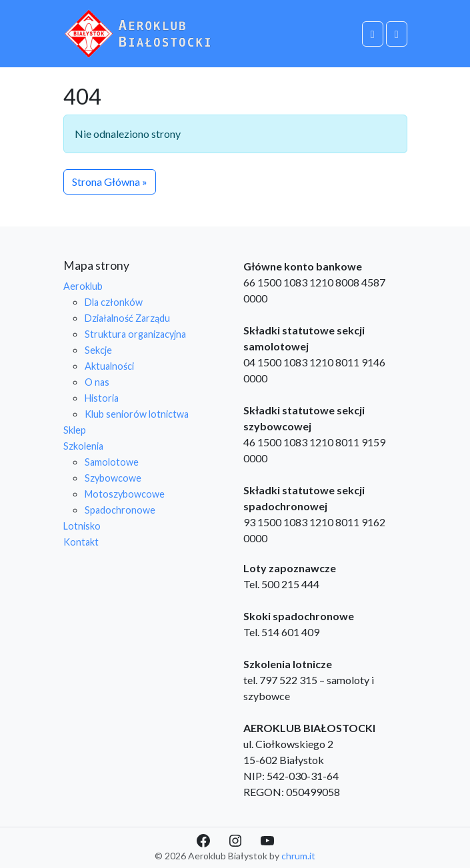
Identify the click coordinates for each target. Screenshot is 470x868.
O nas (97, 382)
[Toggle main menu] (397, 34)
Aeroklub (83, 286)
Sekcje (98, 350)
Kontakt (81, 542)
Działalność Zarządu (127, 318)
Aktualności (109, 366)
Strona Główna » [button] (110, 182)
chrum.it (298, 856)
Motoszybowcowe (125, 494)
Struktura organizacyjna (135, 334)
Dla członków (114, 302)
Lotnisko (82, 526)
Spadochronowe (120, 510)
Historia (102, 398)
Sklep (75, 430)
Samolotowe (112, 462)
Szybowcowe (113, 478)
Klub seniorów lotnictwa (137, 414)
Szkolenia (83, 446)
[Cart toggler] (373, 34)
